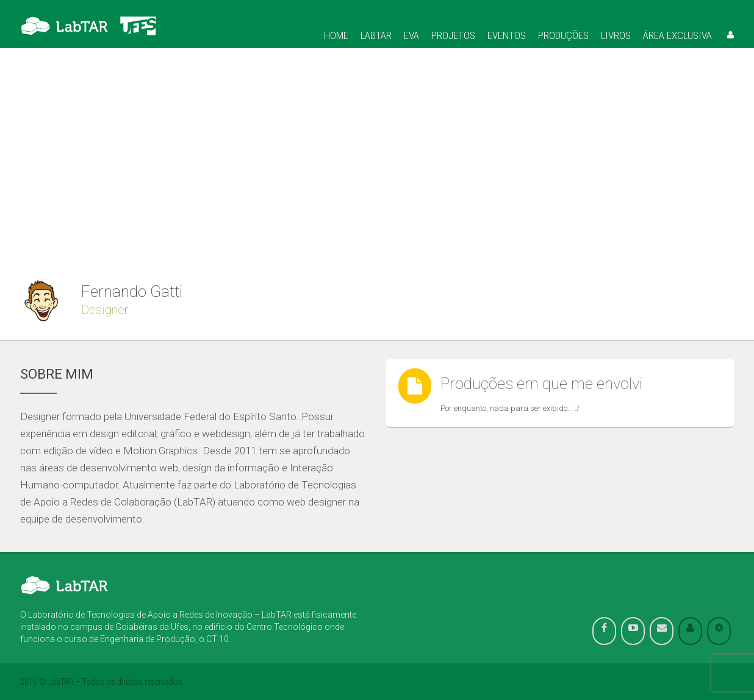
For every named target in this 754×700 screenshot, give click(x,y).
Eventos (507, 35)
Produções (563, 35)
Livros (616, 35)
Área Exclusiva (677, 35)
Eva (411, 35)
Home (336, 35)
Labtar (376, 35)
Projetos (453, 35)
